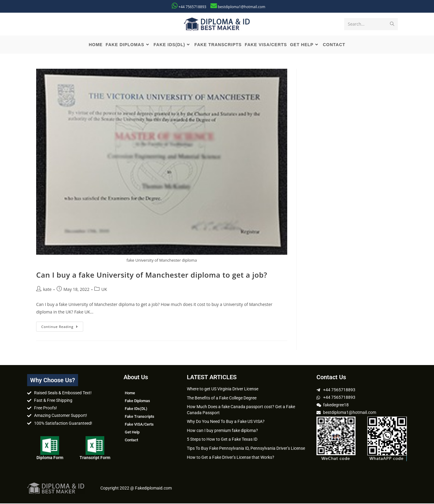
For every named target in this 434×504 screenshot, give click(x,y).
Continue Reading (62, 326)
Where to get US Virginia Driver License (223, 389)
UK (104, 290)
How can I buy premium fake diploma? (222, 431)
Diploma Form (50, 458)
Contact (131, 441)
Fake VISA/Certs (139, 425)
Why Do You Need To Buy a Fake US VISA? (226, 422)
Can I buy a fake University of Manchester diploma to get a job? (152, 275)
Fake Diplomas (137, 401)
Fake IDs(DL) (136, 409)
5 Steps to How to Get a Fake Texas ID (222, 440)
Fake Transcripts (140, 417)
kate (47, 290)
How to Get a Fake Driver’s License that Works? (231, 458)
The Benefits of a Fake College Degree (222, 398)
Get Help (132, 433)
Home (130, 394)
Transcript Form (95, 458)
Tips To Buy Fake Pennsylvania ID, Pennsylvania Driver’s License (246, 449)
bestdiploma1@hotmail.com (242, 7)
